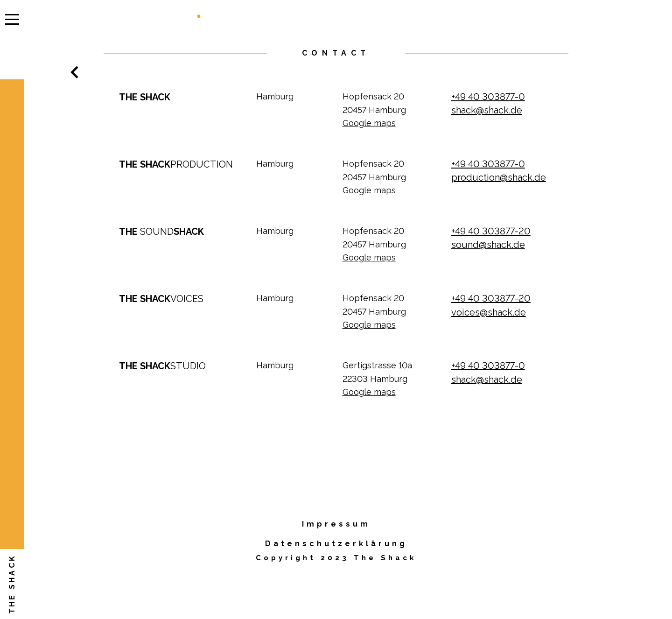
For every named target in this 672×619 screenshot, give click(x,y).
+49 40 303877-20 (491, 231)
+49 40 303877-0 (488, 97)
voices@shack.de (489, 312)
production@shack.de (499, 177)
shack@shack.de (487, 110)
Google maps (369, 123)
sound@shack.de (488, 245)
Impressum (336, 524)
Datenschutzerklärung (336, 544)
